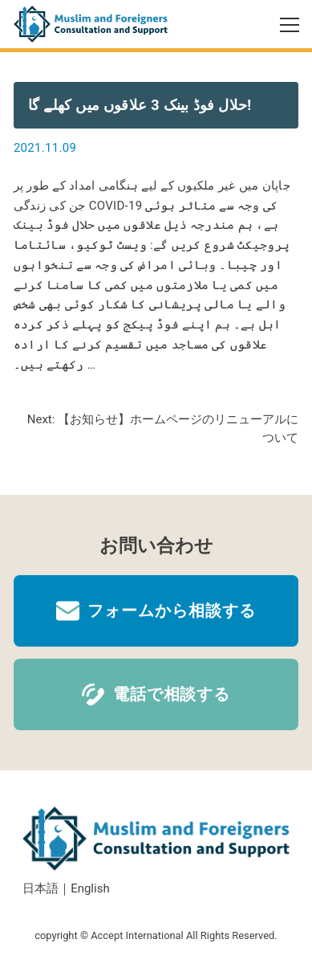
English (90, 888)
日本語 (41, 888)
